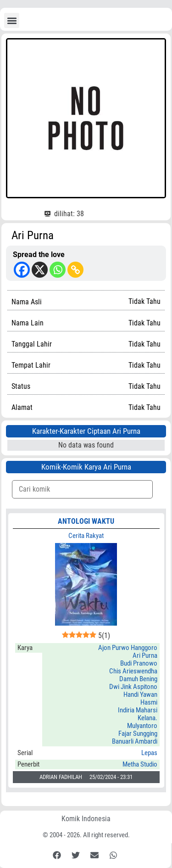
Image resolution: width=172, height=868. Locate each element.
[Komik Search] (82, 489)
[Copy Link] (75, 270)
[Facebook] (22, 270)
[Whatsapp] (58, 270)
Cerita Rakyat (86, 536)
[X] (40, 270)
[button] (12, 20)
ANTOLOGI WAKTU (86, 521)
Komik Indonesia (86, 819)
